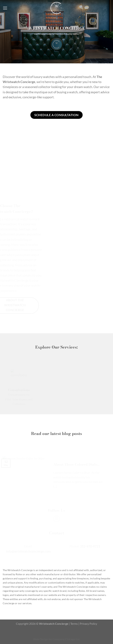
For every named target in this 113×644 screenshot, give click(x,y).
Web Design (41, 639)
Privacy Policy (88, 624)
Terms (74, 624)
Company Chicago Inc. (66, 639)
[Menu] (5, 8)
